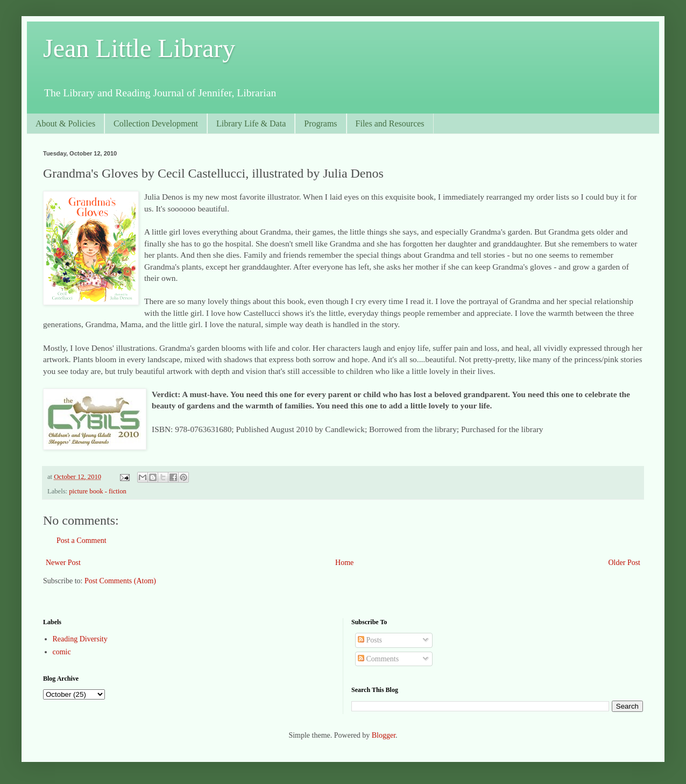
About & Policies (65, 123)
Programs (320, 123)
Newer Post (63, 563)
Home (344, 563)
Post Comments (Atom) (120, 581)
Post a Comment (82, 541)
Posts (370, 640)
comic (62, 652)
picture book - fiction (98, 491)
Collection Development (156, 123)
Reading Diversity (80, 639)
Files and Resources (390, 123)
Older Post (625, 563)
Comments (378, 659)
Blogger (384, 735)
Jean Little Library (139, 48)
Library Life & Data (251, 123)
